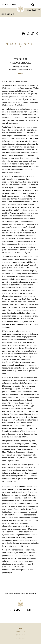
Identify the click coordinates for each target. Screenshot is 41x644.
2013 (12, 14)
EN (16, 44)
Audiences (6, 14)
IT (29, 44)
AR (7, 44)
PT (21, 47)
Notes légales (20, 632)
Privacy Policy (20, 638)
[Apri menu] (38, 5)
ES (20, 44)
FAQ (21, 629)
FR (25, 44)
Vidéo (20, 74)
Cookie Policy (20, 635)
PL (32, 44)
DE (12, 44)
